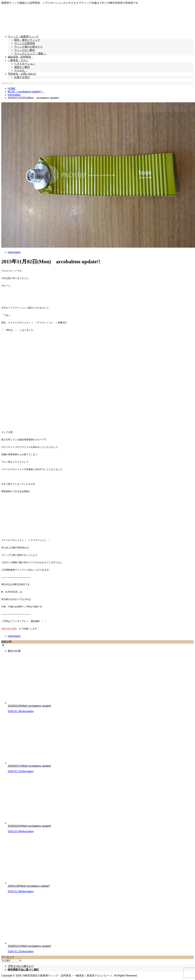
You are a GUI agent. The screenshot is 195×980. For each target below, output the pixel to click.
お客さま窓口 (22, 77)
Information (14, 252)
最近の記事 (14, 651)
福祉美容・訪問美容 (21, 57)
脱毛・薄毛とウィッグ (27, 40)
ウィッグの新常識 (25, 43)
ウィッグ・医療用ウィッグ (23, 37)
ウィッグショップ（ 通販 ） (30, 54)
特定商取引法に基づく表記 (23, 970)
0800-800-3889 (9, 629)
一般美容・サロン (18, 60)
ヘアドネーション (25, 64)
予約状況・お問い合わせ (22, 74)
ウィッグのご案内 (25, 50)
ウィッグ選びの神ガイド (28, 47)
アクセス (21, 70)
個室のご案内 (22, 67)
